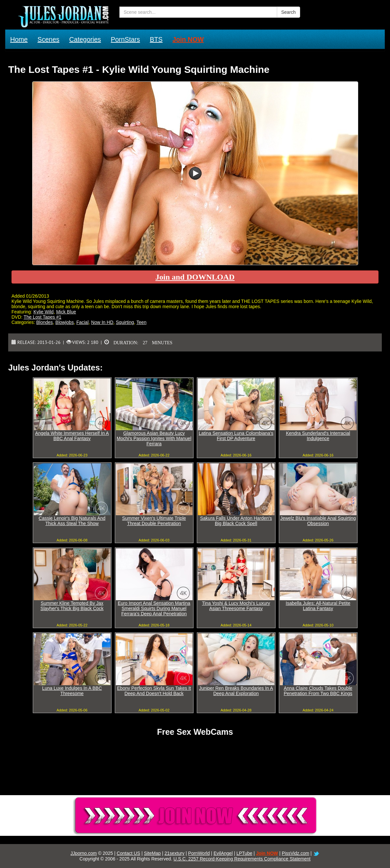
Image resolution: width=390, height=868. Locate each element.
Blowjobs (65, 322)
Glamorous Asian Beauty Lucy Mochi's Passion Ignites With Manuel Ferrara (154, 438)
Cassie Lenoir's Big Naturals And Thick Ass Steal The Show (72, 521)
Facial (82, 322)
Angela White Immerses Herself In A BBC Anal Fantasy (72, 436)
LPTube (245, 853)
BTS (156, 39)
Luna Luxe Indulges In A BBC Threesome (72, 691)
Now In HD (102, 322)
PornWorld (199, 853)
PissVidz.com (296, 853)
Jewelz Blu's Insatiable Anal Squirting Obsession (318, 521)
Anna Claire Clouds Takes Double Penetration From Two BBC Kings (318, 691)
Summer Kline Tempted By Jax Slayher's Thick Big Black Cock (72, 606)
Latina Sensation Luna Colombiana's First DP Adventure (236, 436)
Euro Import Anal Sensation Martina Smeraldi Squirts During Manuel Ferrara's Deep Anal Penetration (154, 608)
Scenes (48, 39)
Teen (141, 322)
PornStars (125, 39)
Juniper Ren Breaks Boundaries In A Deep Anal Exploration (236, 691)
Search (288, 12)
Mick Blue (66, 312)
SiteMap (152, 853)
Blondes (44, 322)
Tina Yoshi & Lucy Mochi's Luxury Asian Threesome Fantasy (236, 606)
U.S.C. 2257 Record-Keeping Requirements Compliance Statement (242, 859)
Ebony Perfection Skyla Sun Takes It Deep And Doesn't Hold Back (154, 691)
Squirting (125, 322)
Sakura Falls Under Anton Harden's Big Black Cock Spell (236, 521)
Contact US (129, 853)
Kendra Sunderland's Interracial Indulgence (318, 436)
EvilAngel (223, 853)
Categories (85, 39)
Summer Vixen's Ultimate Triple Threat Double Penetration (154, 521)
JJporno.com (84, 853)
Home (19, 39)
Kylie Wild (43, 312)
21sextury (174, 853)
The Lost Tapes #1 (42, 317)
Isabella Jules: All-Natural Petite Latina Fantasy (318, 606)
